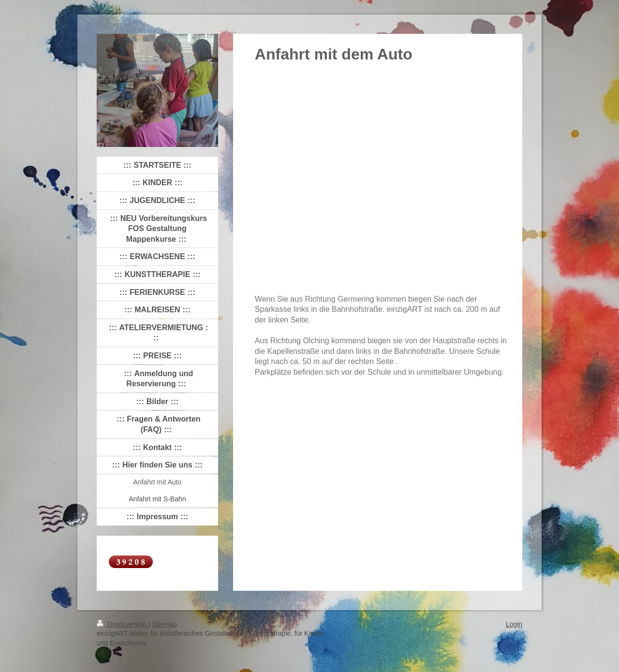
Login (514, 624)
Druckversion (123, 624)
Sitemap (165, 624)
